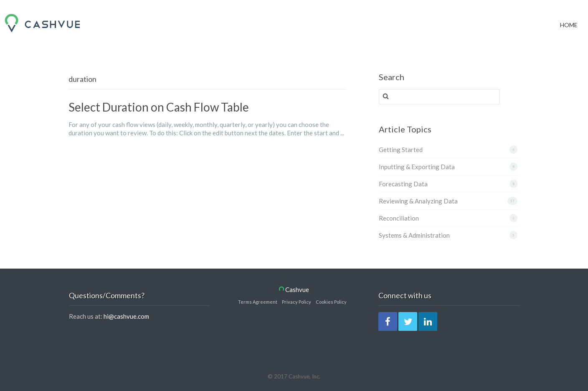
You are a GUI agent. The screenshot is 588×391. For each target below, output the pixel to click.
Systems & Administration (414, 235)
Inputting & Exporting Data (417, 167)
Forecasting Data (403, 184)
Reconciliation (399, 218)
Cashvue (294, 289)
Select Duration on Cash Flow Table (159, 107)
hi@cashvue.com (126, 316)
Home (569, 14)
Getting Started (401, 150)
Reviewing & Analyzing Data (418, 201)
